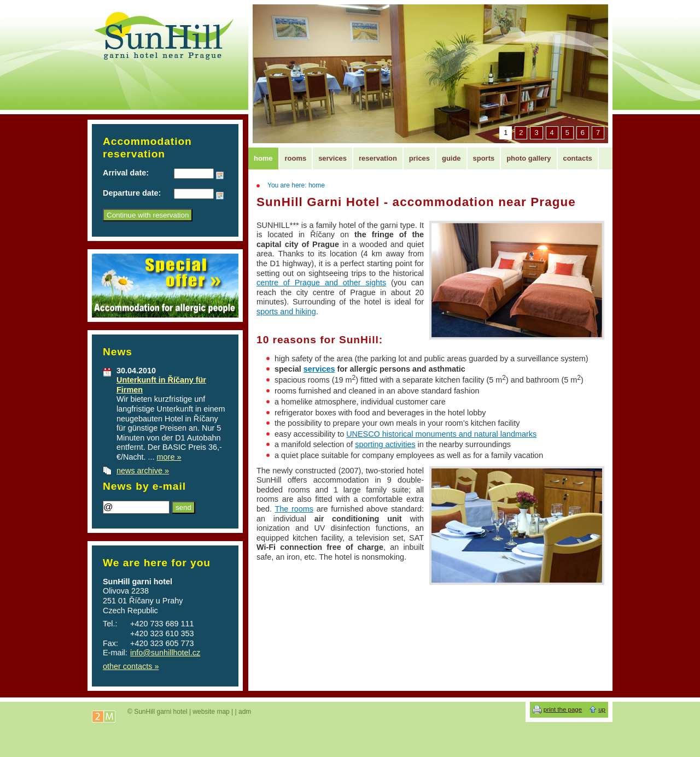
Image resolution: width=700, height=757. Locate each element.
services (319, 369)
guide (451, 158)
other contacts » (131, 666)
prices (419, 158)
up (602, 709)
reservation (378, 158)
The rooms (294, 509)
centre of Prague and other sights (321, 283)
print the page (563, 709)
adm (245, 712)
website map (211, 712)
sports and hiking (286, 312)
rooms (296, 158)
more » (169, 457)
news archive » (143, 471)
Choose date (220, 175)
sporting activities (385, 444)
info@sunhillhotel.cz (165, 653)
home (263, 158)
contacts (578, 158)
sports (484, 158)
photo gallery (529, 158)
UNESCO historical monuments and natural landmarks (441, 434)
